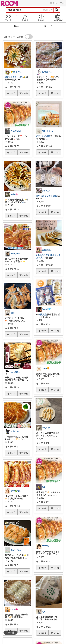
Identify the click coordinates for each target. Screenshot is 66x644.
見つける (25, 18)
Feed (8, 18)
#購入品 (43, 315)
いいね (25, 93)
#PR (38, 196)
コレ (12, 93)
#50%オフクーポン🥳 (15, 77)
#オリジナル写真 (49, 196)
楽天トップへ (57, 3)
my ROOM (58, 18)
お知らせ (41, 18)
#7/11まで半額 (43, 136)
